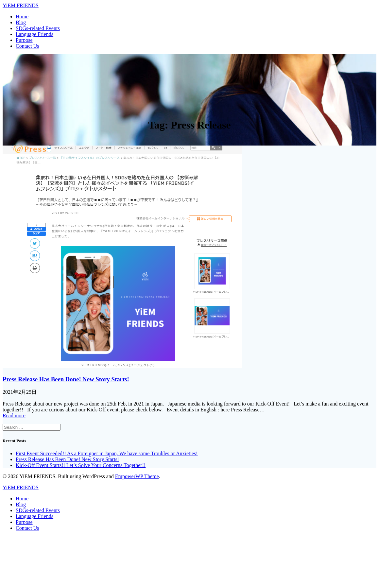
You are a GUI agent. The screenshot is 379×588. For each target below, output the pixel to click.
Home (22, 17)
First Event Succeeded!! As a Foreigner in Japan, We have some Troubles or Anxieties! (107, 453)
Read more (14, 415)
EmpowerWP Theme (137, 476)
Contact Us (27, 46)
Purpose (24, 40)
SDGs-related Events (38, 28)
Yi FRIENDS (21, 5)
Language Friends (34, 34)
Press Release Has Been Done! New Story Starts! (66, 379)
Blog (21, 22)
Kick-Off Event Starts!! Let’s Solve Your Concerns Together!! (81, 465)
